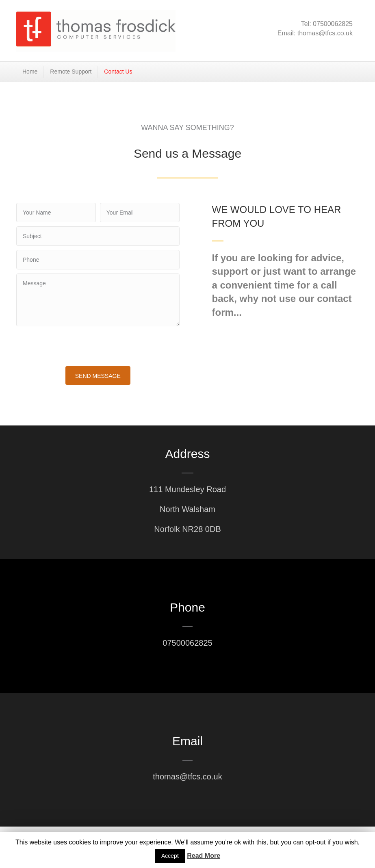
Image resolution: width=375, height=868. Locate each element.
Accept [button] (170, 856)
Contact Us (118, 72)
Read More (204, 856)
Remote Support (71, 72)
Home (30, 72)
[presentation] (78, 346)
